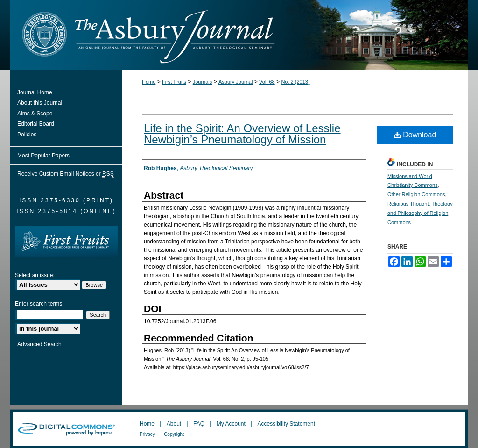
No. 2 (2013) (295, 82)
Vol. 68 (267, 82)
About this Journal (40, 103)
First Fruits (174, 82)
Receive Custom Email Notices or (66, 174)
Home (149, 82)
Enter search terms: (39, 304)
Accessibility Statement (286, 424)
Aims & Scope (35, 114)
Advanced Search (39, 344)
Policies (27, 135)
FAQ (199, 424)
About (174, 424)
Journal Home (35, 92)
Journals (203, 82)
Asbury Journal (235, 82)
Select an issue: (35, 275)
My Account (231, 424)
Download (415, 135)
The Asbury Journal (269, 35)
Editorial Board (36, 124)
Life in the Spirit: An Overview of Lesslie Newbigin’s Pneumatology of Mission (242, 134)
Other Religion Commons (416, 194)
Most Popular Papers (43, 156)
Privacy (147, 434)
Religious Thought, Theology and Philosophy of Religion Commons (420, 213)
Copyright (174, 434)
